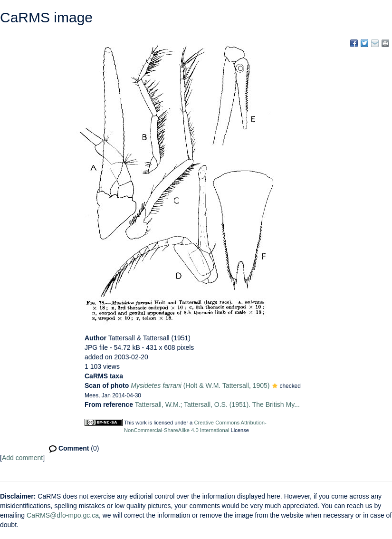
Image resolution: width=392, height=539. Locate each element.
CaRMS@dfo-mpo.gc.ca (63, 515)
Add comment (22, 458)
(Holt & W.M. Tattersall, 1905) (200, 385)
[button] (275, 386)
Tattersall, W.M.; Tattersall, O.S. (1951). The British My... (217, 404)
